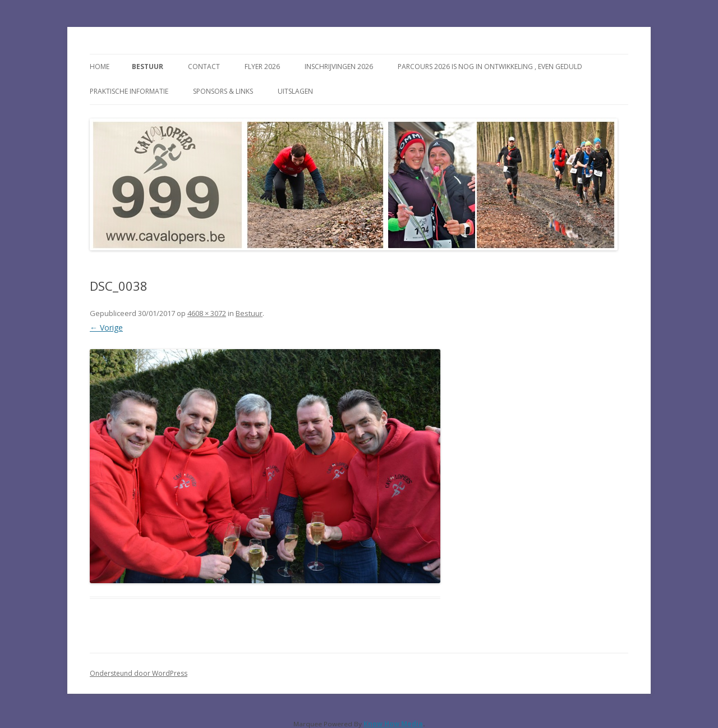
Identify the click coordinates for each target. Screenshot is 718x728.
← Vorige (106, 328)
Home (100, 67)
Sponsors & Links (223, 91)
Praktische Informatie (129, 91)
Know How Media (393, 724)
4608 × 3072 (207, 313)
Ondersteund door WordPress (139, 673)
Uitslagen (295, 91)
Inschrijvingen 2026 (339, 67)
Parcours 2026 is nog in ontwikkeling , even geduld (490, 67)
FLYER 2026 (262, 67)
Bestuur (148, 67)
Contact (204, 67)
